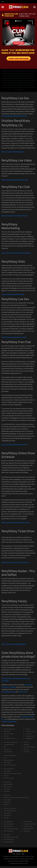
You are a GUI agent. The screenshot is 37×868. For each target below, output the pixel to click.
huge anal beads (9, 734)
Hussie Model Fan (9, 839)
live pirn (28, 729)
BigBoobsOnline (8, 784)
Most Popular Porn (9, 769)
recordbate (12, 687)
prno (5, 758)
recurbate (5, 687)
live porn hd (7, 802)
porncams (27, 752)
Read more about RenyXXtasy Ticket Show (15, 562)
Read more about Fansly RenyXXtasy (14, 644)
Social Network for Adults (11, 837)
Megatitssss (29, 738)
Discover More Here (10, 765)
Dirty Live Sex (8, 787)
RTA (14, 854)
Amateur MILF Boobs (10, 755)
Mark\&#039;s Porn (9, 738)
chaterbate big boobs (10, 811)
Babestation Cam (9, 760)
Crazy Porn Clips (31, 731)
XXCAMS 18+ (7, 731)
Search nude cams (9, 729)
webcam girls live (28, 829)
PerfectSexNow (8, 831)
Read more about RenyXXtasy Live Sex (14, 116)
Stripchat (12, 692)
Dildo (13, 294)
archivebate (28, 685)
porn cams (7, 835)
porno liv (6, 736)
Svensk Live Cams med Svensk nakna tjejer (16, 797)
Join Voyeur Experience (11, 742)
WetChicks (26, 831)
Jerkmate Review (9, 745)
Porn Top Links (28, 822)
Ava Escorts (7, 789)
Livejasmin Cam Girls (29, 824)
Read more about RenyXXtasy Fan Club (14, 216)
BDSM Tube (7, 795)
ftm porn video (30, 736)
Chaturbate (5, 692)
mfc (3, 2)
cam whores (7, 815)
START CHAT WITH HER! (19, 59)
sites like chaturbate (10, 808)
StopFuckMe (7, 800)
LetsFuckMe (7, 762)
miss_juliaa (7, 813)
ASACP (18, 854)
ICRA (23, 854)
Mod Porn (27, 749)
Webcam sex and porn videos (12, 773)
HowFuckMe (7, 771)
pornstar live (7, 782)
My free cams (23, 692)
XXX (5, 747)
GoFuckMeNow (8, 822)
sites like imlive (8, 752)
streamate (7, 791)
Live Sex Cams (28, 826)
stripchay (6, 805)
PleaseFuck (7, 749)
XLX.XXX (6, 776)
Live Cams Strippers (30, 747)
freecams (26, 742)
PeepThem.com (8, 826)
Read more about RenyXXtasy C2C (13, 152)
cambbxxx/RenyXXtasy (9, 722)
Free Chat (14, 445)
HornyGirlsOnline (9, 842)
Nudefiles (27, 745)
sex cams (29, 734)
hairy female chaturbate (11, 829)
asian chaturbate (9, 824)
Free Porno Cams (9, 778)
